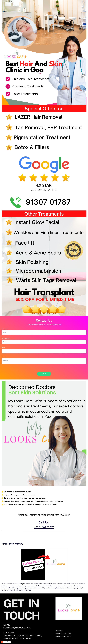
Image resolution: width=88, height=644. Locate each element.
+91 (44, 527)
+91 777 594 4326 (26, 590)
